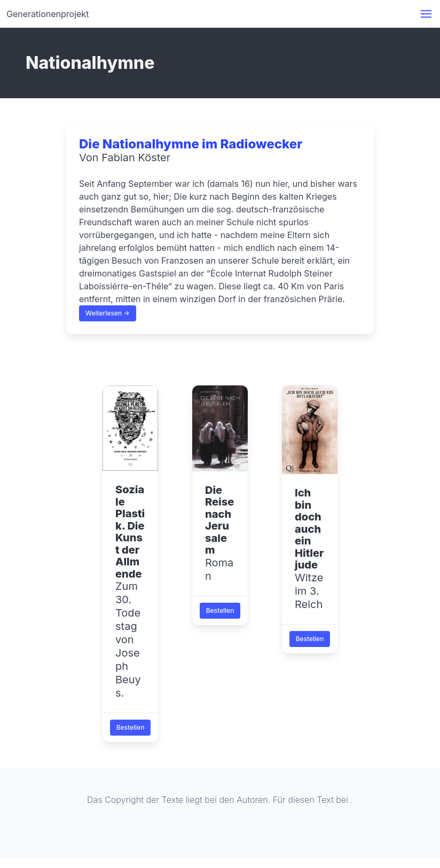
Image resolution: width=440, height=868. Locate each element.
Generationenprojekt (48, 14)
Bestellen (131, 727)
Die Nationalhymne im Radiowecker (191, 144)
